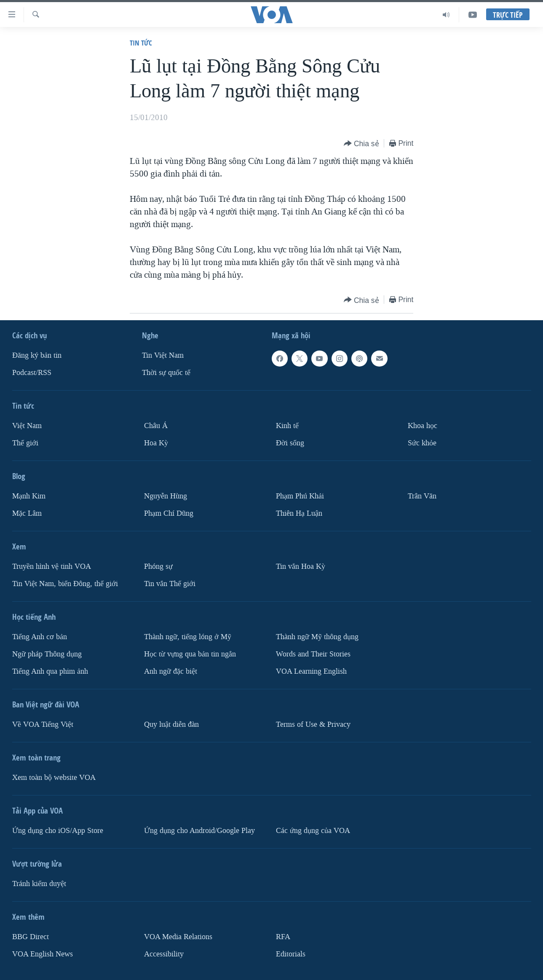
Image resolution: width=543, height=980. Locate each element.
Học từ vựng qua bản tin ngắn (190, 654)
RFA (283, 937)
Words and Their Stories (313, 654)
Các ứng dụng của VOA (313, 831)
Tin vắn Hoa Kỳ (301, 566)
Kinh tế (287, 426)
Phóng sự (158, 566)
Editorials (291, 954)
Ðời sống (290, 443)
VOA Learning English (311, 671)
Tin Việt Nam (163, 355)
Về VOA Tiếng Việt (43, 724)
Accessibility (164, 954)
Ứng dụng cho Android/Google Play (199, 831)
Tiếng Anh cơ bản (40, 637)
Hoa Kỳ (156, 443)
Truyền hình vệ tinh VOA (52, 566)
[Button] (361, 144)
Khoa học (423, 426)
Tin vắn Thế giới (170, 584)
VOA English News (43, 954)
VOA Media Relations (178, 937)
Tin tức (141, 43)
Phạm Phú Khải (300, 496)
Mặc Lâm (27, 513)
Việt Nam (27, 426)
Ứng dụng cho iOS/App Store (58, 831)
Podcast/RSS (32, 373)
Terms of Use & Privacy (313, 724)
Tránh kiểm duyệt (39, 884)
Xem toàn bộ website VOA (54, 778)
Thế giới (25, 443)
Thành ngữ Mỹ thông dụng (317, 637)
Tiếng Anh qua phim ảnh (50, 671)
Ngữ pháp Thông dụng (47, 654)
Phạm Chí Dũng (169, 513)
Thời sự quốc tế (166, 373)
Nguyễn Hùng (166, 496)
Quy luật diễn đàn (171, 724)
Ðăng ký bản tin (37, 355)
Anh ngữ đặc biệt (171, 671)
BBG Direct (31, 937)
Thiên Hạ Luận (299, 513)
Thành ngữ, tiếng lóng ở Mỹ (188, 637)
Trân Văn (422, 496)
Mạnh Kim (29, 496)
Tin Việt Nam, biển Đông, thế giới (65, 584)
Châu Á (156, 426)
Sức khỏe (422, 443)
